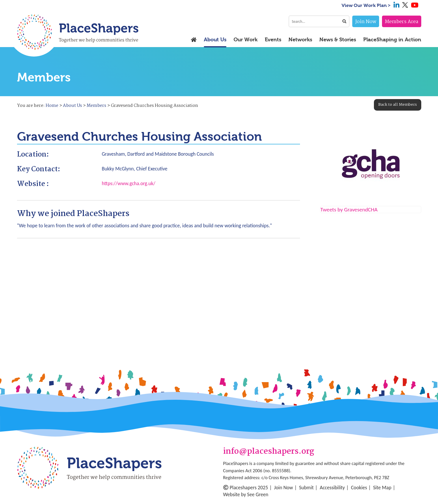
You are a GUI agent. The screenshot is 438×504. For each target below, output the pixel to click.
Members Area (402, 22)
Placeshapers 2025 (246, 488)
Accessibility (332, 488)
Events (273, 40)
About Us (215, 40)
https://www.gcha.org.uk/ (129, 183)
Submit (306, 488)
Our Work (246, 40)
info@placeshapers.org (269, 452)
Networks (300, 40)
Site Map (382, 488)
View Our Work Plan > (366, 5)
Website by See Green (246, 494)
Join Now (366, 22)
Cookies (359, 488)
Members (96, 106)
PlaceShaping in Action (392, 40)
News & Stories (338, 40)
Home (52, 106)
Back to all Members (398, 105)
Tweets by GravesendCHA (349, 210)
